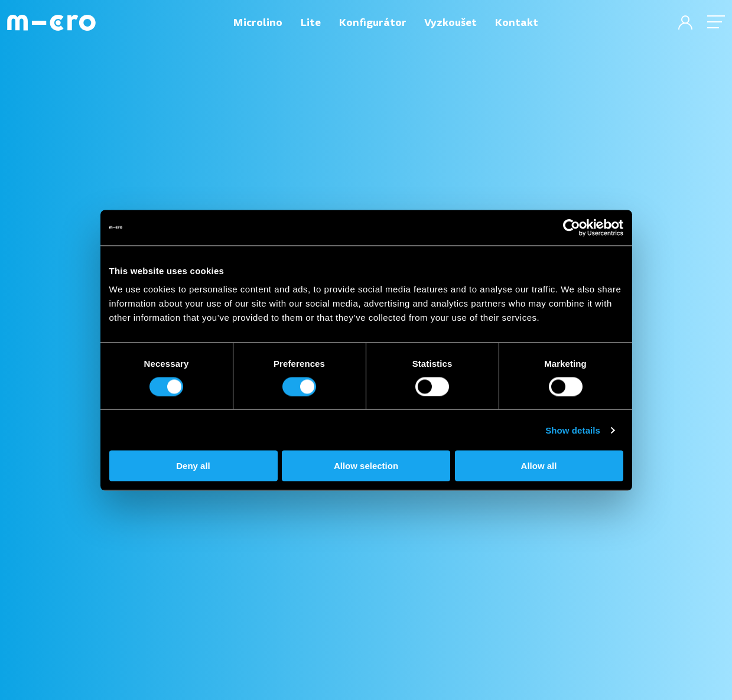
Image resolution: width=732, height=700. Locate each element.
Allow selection (366, 466)
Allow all (539, 466)
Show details (573, 430)
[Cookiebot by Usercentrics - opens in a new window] (572, 227)
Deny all (193, 466)
